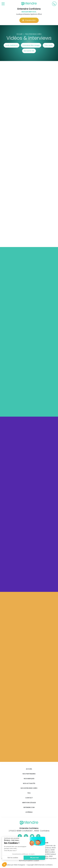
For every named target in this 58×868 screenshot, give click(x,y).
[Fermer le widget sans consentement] (12, 838)
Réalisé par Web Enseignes (15, 865)
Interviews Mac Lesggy (31, 45)
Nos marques (29, 779)
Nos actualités (29, 783)
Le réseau (29, 812)
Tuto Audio (49, 45)
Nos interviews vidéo (29, 788)
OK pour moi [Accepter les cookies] (34, 858)
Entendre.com (29, 807)
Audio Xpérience (12, 45)
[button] (4, 865)
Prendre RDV (29, 20)
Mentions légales (29, 803)
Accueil (29, 769)
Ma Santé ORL (29, 51)
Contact (29, 798)
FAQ (29, 793)
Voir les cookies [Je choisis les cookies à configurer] (13, 858)
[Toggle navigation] (3, 4)
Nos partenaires (29, 774)
